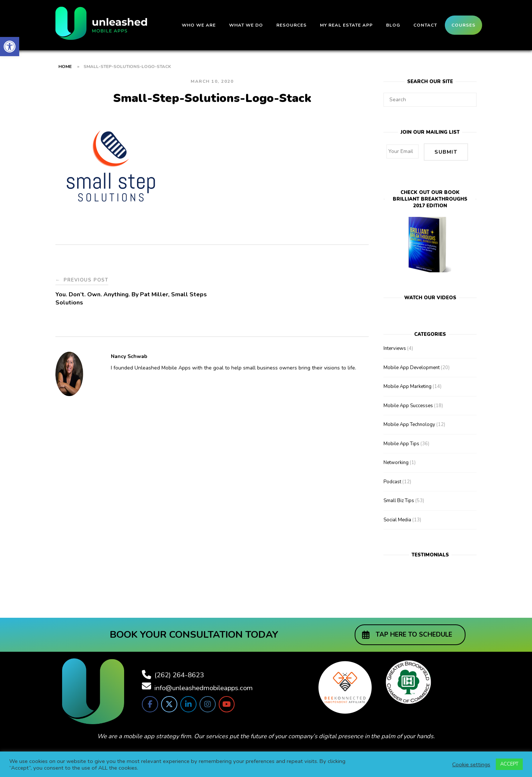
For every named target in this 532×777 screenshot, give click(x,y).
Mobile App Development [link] (412, 367)
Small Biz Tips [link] (399, 500)
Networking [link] (396, 462)
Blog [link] (393, 25)
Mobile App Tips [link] (401, 443)
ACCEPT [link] (509, 764)
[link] (10, 47)
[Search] (468, 96)
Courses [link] (463, 25)
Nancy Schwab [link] (129, 356)
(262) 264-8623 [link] (179, 674)
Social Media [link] (397, 519)
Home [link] (65, 67)
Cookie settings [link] (471, 764)
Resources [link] (291, 25)
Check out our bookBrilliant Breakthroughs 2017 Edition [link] (430, 198)
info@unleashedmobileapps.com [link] (204, 687)
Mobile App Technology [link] (409, 424)
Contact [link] (425, 25)
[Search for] (430, 100)
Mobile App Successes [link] (408, 405)
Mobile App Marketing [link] (407, 386)
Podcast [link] (392, 481)
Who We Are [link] (199, 25)
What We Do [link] (246, 25)
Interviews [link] (395, 348)
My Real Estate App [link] (346, 25)
